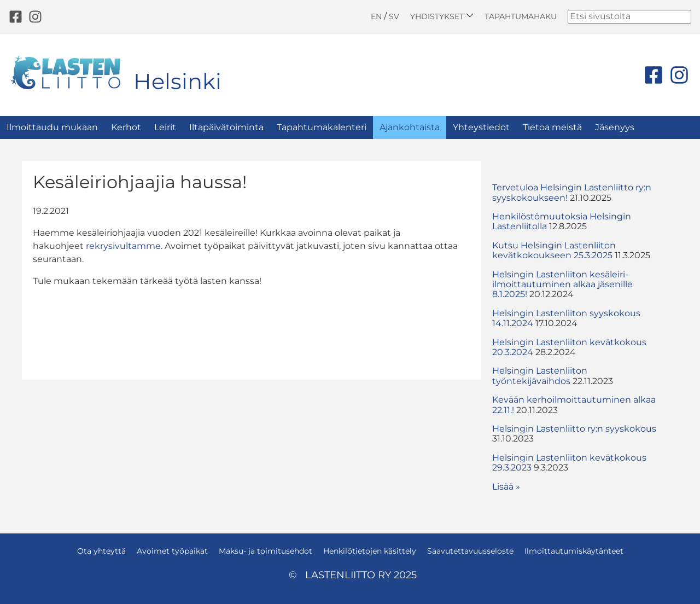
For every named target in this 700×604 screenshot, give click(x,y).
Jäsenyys (615, 127)
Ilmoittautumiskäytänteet (574, 551)
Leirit (165, 127)
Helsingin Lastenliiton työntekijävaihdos (540, 376)
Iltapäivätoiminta (226, 127)
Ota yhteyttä (101, 551)
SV (394, 16)
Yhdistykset (442, 16)
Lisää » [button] (506, 487)
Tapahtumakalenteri (322, 127)
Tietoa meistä (552, 127)
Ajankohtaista (410, 127)
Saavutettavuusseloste (470, 551)
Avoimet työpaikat (172, 551)
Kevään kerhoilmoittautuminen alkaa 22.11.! (574, 405)
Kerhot (126, 127)
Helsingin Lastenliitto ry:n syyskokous (574, 429)
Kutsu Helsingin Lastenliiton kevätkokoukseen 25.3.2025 (554, 250)
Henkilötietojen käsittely (370, 551)
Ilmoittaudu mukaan (52, 127)
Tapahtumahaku (521, 16)
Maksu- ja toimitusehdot (266, 551)
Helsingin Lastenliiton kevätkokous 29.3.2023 (569, 463)
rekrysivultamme (123, 246)
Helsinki (177, 81)
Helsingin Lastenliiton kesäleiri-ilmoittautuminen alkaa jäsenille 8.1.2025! (562, 284)
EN (376, 16)
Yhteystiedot (481, 127)
